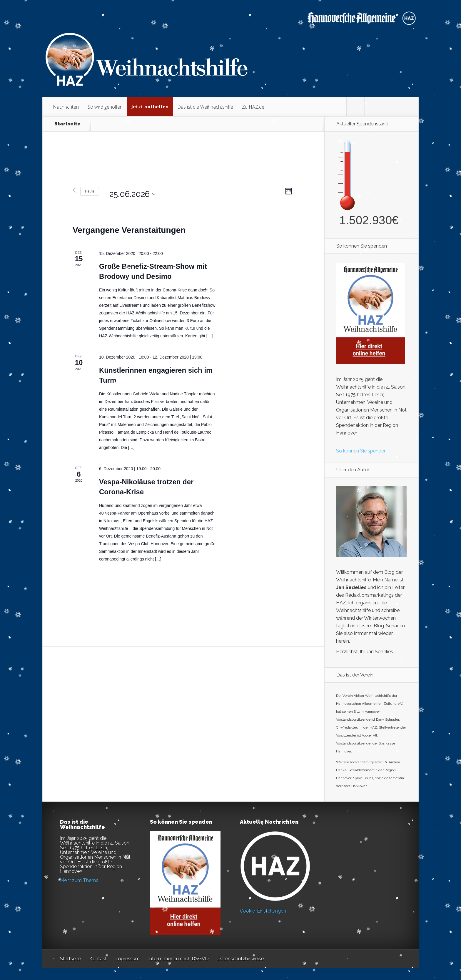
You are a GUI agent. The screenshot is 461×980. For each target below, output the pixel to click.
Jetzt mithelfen (150, 107)
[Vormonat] (74, 191)
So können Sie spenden (361, 451)
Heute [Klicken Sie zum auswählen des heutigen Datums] (90, 191)
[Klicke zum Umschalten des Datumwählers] (129, 191)
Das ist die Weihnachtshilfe (205, 107)
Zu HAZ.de (253, 107)
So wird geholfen (105, 107)
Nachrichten (66, 107)
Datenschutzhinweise (240, 959)
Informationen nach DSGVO (178, 959)
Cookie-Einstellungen (263, 911)
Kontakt (98, 959)
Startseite (67, 124)
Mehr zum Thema (79, 880)
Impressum (127, 959)
